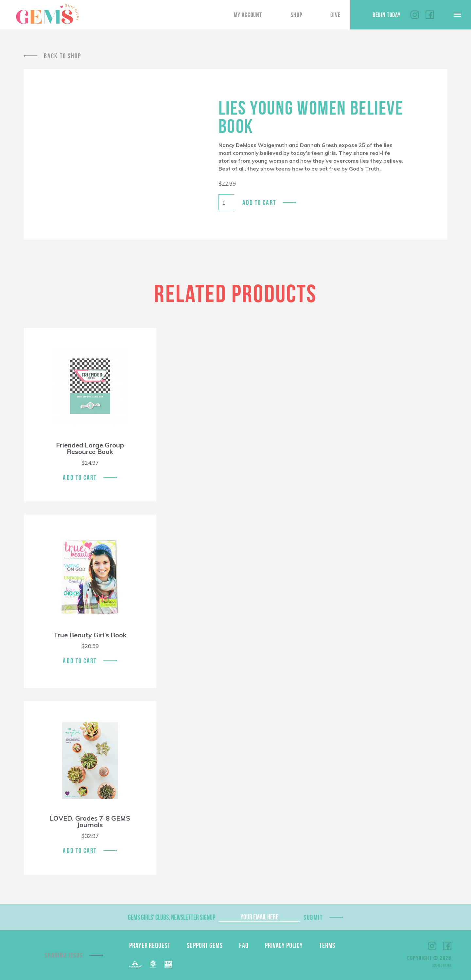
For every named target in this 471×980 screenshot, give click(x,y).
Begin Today (387, 15)
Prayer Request (150, 945)
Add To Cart (80, 477)
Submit (313, 917)
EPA (168, 964)
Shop (297, 15)
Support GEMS (205, 945)
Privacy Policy (284, 945)
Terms (327, 945)
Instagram (415, 15)
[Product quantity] (226, 202)
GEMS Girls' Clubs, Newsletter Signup (172, 917)
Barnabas (135, 964)
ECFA (153, 964)
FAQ (244, 945)
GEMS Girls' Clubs (47, 14)
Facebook (430, 15)
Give (335, 15)
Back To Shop (62, 56)
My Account (248, 15)
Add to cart (259, 202)
